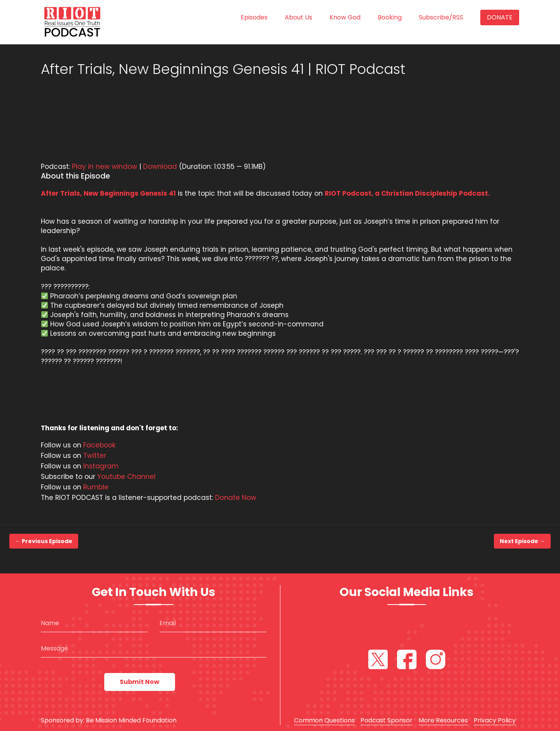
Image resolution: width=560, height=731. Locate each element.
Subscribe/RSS (441, 17)
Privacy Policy (495, 720)
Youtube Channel (126, 477)
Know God (345, 17)
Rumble (96, 487)
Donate (500, 17)
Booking (390, 17)
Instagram (101, 466)
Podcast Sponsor (387, 720)
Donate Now (236, 498)
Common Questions (324, 720)
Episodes (254, 17)
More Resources (443, 720)
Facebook (99, 445)
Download (160, 167)
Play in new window (105, 167)
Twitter (95, 456)
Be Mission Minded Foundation (131, 720)
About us (298, 17)
